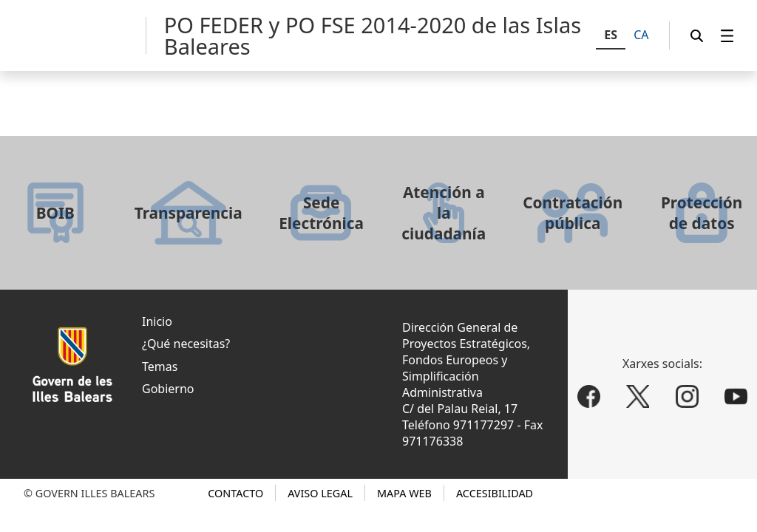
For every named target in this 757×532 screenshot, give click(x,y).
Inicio (157, 321)
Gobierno (168, 389)
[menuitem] (727, 36)
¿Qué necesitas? (186, 344)
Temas (160, 366)
